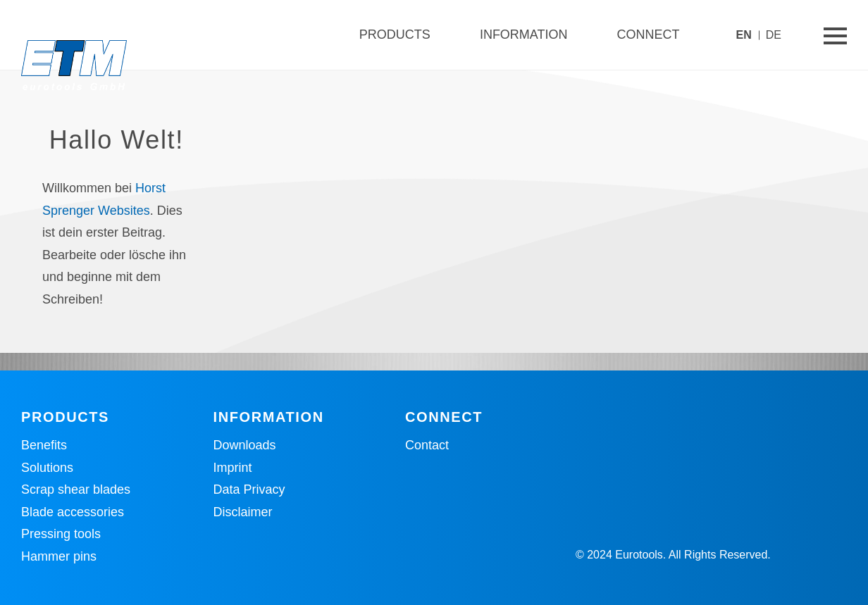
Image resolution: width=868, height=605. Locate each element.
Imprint (233, 468)
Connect (649, 35)
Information (524, 35)
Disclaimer (243, 512)
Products (395, 35)
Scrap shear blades (76, 489)
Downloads (245, 445)
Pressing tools (61, 534)
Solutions (47, 468)
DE (774, 35)
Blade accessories (73, 512)
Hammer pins (59, 556)
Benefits (44, 445)
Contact (427, 445)
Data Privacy (249, 489)
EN (744, 35)
